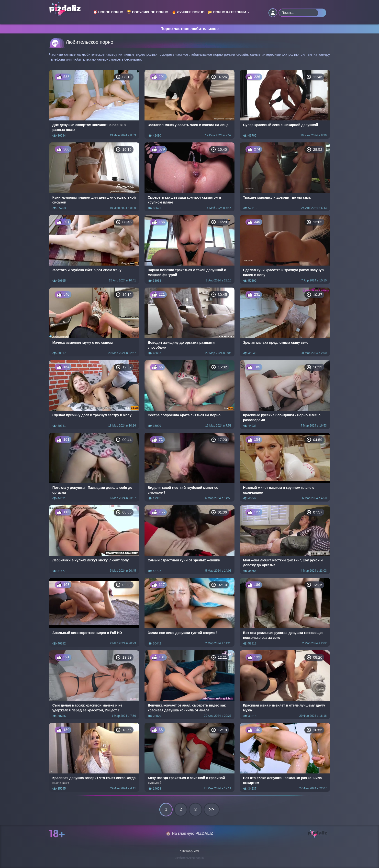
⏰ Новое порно (108, 12)
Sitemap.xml (189, 851)
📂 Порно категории (229, 12)
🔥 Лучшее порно (188, 12)
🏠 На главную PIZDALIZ (189, 833)
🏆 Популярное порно (148, 12)
